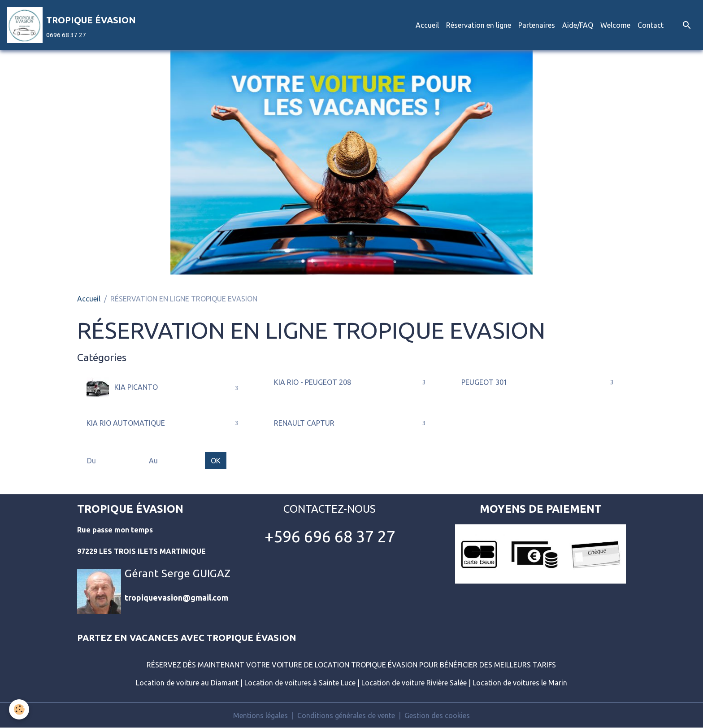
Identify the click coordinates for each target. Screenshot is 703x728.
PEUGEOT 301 (484, 382)
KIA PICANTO (122, 388)
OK (216, 461)
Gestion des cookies (437, 715)
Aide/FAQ (578, 25)
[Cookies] (19, 709)
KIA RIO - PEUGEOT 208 (312, 382)
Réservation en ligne (479, 25)
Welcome (615, 25)
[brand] (72, 25)
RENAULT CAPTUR (304, 423)
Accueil (427, 25)
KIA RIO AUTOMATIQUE (126, 423)
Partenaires (537, 25)
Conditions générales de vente (346, 715)
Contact (651, 25)
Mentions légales (260, 715)
